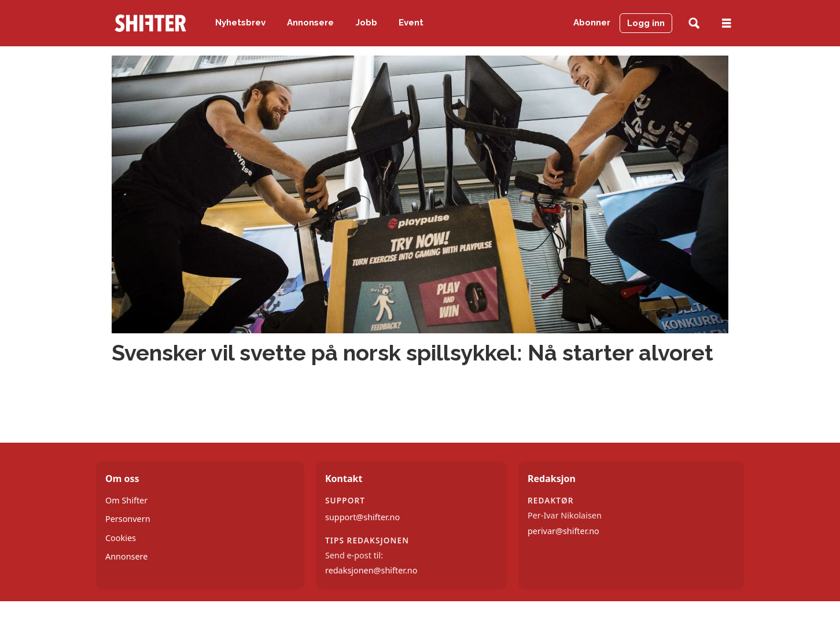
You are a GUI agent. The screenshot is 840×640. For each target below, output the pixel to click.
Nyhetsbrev (240, 23)
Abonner (592, 23)
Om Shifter (126, 500)
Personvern (128, 519)
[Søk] (694, 23)
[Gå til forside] (150, 23)
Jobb (366, 23)
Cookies (121, 538)
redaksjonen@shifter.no (371, 570)
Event (411, 23)
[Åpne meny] (727, 23)
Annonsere (310, 23)
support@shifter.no (362, 517)
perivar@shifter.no (563, 531)
